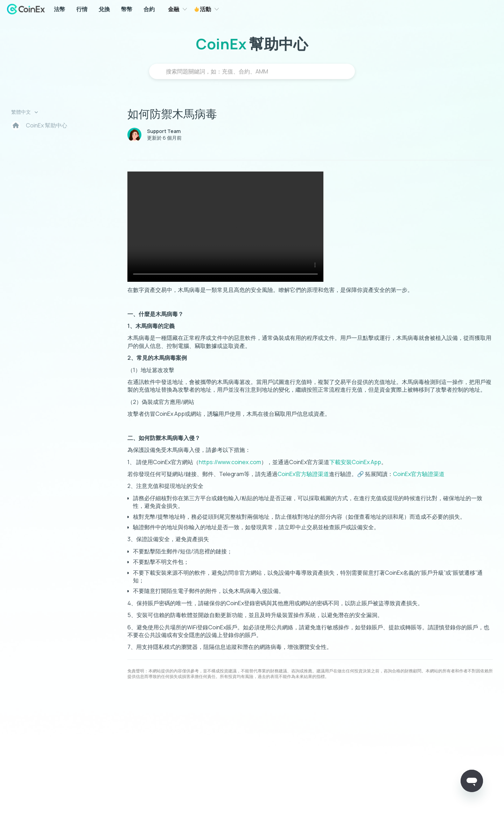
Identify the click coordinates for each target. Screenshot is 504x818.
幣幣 (127, 9)
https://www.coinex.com (230, 462)
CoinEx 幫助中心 (47, 125)
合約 (149, 9)
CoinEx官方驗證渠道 (303, 474)
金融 (174, 9)
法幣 (59, 9)
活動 (205, 9)
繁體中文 (22, 112)
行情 (82, 9)
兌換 (104, 9)
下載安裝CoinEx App (355, 462)
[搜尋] (252, 71)
